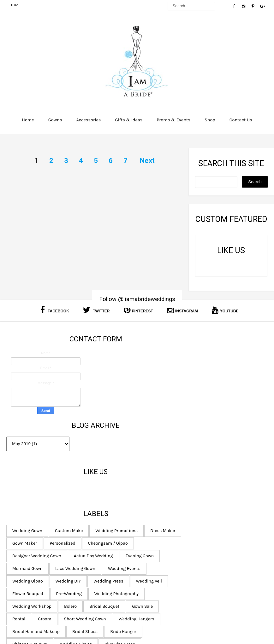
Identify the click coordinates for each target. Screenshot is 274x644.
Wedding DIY (157, 486)
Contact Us (241, 120)
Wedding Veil (238, 486)
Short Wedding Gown (217, 537)
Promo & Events (173, 120)
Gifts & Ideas (129, 120)
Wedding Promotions (166, 411)
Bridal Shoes (157, 562)
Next (147, 161)
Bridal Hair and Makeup (216, 549)
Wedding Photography (167, 511)
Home (15, 5)
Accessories (88, 120)
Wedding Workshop (221, 511)
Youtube (225, 310)
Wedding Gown (160, 398)
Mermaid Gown (160, 461)
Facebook (55, 310)
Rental (151, 537)
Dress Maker (212, 411)
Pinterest (138, 310)
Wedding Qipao (205, 474)
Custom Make (201, 398)
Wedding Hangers (162, 549)
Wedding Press (197, 486)
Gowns (55, 120)
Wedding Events (161, 474)
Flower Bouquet (160, 499)
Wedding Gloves (208, 574)
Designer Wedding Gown (221, 436)
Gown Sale (223, 524)
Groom (177, 537)
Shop (210, 120)
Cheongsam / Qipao (164, 436)
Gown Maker (157, 423)
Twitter (96, 310)
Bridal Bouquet (185, 524)
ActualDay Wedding (164, 448)
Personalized (195, 423)
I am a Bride (168, 626)
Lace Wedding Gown (208, 461)
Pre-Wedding (201, 499)
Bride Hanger (195, 562)
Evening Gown (210, 448)
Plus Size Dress (160, 587)
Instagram (182, 310)
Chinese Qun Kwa (162, 574)
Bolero (151, 524)
